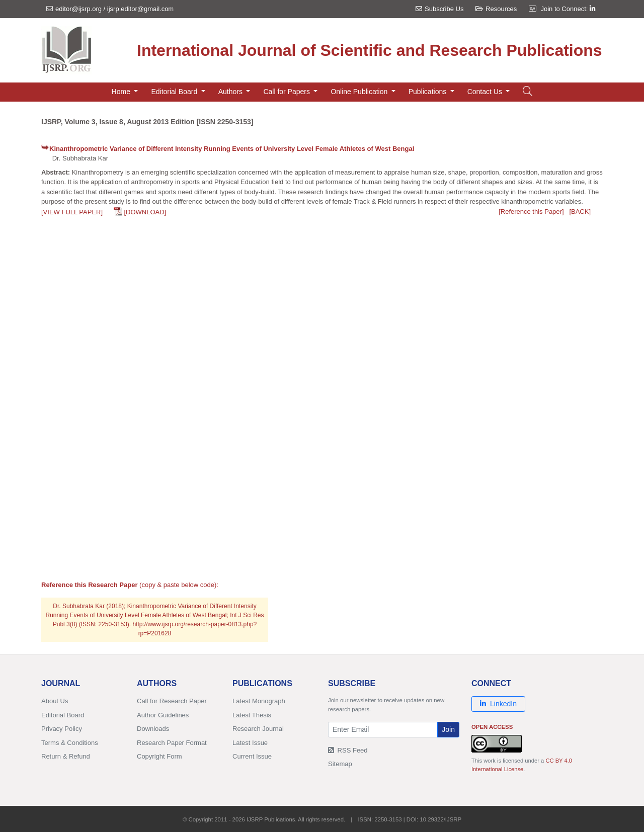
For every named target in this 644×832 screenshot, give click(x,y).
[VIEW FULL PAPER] (72, 212)
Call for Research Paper (172, 701)
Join (448, 729)
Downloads (153, 729)
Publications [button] (428, 92)
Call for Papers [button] (287, 92)
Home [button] (122, 92)
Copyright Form (159, 756)
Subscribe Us (439, 9)
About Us (55, 701)
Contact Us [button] (486, 92)
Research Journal (258, 729)
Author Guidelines (163, 715)
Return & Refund (66, 756)
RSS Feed (348, 750)
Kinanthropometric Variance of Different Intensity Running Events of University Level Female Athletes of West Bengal (232, 149)
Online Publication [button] (360, 92)
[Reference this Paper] (531, 212)
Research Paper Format (172, 743)
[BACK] (580, 212)
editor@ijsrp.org (78, 9)
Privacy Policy (62, 729)
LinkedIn (498, 704)
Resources (496, 9)
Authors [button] (231, 92)
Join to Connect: (568, 9)
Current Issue (252, 756)
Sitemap (340, 764)
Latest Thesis (252, 715)
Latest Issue (250, 743)
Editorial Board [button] (175, 92)
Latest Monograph (259, 701)
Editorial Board (63, 715)
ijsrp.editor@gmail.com (140, 9)
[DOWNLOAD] (145, 212)
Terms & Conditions (70, 743)
